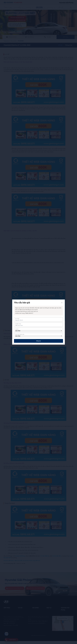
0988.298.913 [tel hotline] (29, 313)
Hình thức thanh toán (20, 334)
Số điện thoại (18, 324)
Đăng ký (38, 341)
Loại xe (17, 329)
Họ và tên (17, 319)
